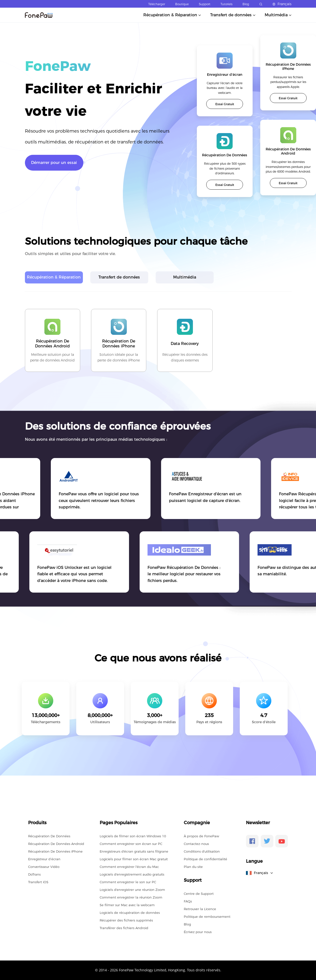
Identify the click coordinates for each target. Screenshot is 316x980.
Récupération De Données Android (56, 844)
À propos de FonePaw (201, 836)
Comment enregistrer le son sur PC (128, 882)
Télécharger (157, 4)
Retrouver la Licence (200, 909)
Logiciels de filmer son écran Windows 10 (133, 836)
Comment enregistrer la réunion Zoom (131, 897)
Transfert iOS (38, 882)
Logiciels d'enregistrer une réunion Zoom (132, 890)
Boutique (182, 4)
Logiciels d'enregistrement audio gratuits (132, 874)
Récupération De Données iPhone (55, 851)
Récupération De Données (49, 836)
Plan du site (193, 867)
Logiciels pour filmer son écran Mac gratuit (134, 859)
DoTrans (34, 874)
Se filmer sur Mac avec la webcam (127, 905)
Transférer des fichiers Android (124, 928)
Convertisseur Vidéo (44, 867)
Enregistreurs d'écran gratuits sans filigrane (134, 851)
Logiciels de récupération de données (130, 913)
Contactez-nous (196, 844)
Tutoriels (226, 4)
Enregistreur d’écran (44, 859)
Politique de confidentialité (205, 859)
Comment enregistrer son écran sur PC (131, 844)
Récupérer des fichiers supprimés (126, 920)
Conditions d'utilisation (202, 851)
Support (205, 4)
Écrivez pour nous (198, 932)
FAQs (188, 901)
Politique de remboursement (207, 917)
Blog (246, 4)
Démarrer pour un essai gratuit (54, 165)
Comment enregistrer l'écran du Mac (129, 867)
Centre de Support (199, 894)
